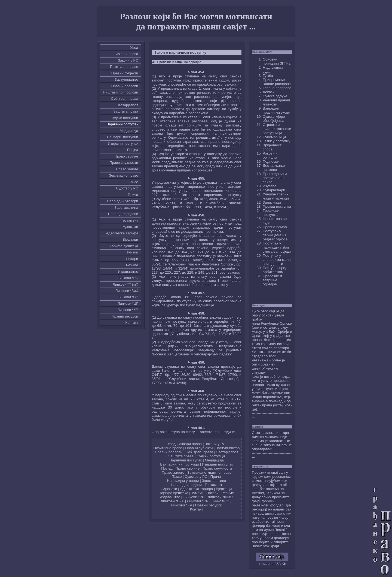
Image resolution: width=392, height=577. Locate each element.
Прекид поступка (277, 206)
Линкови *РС (128, 278)
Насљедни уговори (122, 201)
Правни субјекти (125, 73)
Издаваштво (128, 272)
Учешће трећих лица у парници (276, 196)
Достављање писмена (274, 168)
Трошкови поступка (271, 213)
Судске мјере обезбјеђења (274, 119)
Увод (134, 48)
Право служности (124, 163)
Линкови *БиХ (127, 291)
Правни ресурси (125, 316)
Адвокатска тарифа (122, 233)
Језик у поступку (276, 141)
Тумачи (132, 252)
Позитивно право (124, 67)
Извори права (127, 54)
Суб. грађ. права (125, 99)
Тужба (268, 76)
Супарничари (274, 190)
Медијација (129, 131)
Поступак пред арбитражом (275, 270)
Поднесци (271, 161)
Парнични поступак (122, 124)
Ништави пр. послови (120, 92)
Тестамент (129, 220)
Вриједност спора (272, 147)
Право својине (126, 156)
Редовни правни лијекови (276, 102)
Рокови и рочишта (270, 155)
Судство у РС (127, 188)
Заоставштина (126, 208)
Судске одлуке (275, 96)
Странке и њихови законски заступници (277, 129)
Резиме (132, 265)
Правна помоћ (275, 227)
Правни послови (125, 86)
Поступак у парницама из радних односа (275, 235)
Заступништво (126, 79)
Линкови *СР (128, 297)
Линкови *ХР (128, 310)
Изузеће (269, 186)
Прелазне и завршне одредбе (272, 280)
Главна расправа (277, 88)
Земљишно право (123, 175)
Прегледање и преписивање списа (275, 178)
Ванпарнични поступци (179, 464)
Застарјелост (127, 105)
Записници (272, 202)
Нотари (132, 259)
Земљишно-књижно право (209, 472)
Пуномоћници (274, 137)
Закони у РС (128, 60)
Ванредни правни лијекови (276, 110)
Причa (133, 195)
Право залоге (127, 169)
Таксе (133, 182)
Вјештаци (130, 239)
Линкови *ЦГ (128, 303)
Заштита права (126, 111)
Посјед (133, 150)
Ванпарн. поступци (122, 137)
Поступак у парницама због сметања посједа (277, 247)
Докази (269, 92)
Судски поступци (124, 118)
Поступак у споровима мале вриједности (277, 260)
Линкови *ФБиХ (125, 284)
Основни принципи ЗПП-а (277, 61)
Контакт (132, 323)
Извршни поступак (123, 144)
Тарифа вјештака (124, 246)
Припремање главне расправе (277, 82)
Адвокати (130, 227)
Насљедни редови (123, 214)
